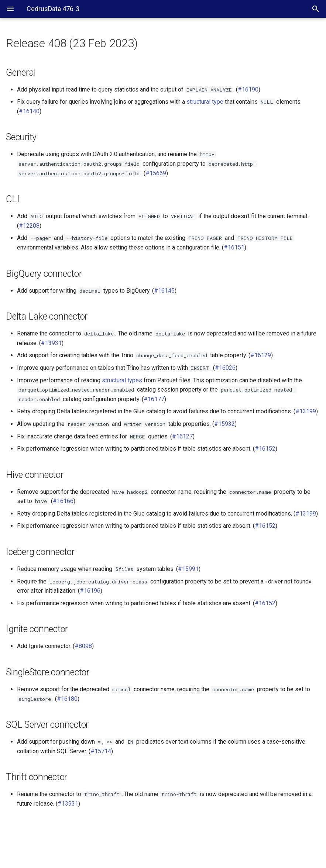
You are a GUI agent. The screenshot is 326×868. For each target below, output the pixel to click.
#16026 (225, 368)
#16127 (182, 436)
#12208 (29, 226)
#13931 (51, 343)
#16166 (63, 501)
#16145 (164, 291)
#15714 (101, 751)
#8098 (83, 646)
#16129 (261, 355)
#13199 (306, 411)
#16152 (265, 449)
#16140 (29, 111)
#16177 (154, 399)
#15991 (188, 569)
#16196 (90, 591)
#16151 (234, 247)
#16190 (248, 89)
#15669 (156, 173)
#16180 (67, 699)
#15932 (224, 424)
